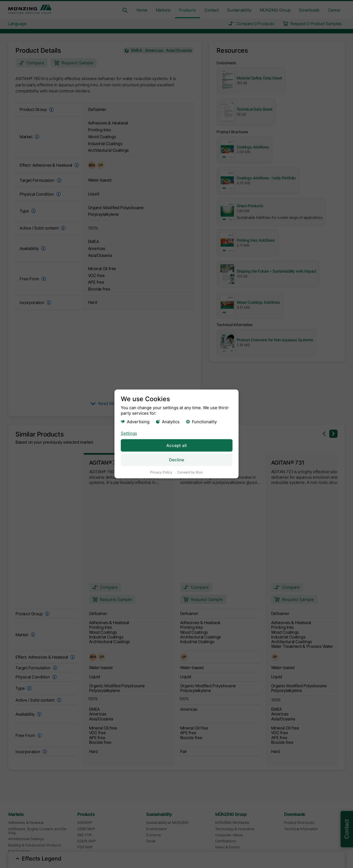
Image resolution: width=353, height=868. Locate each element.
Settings (129, 433)
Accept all (176, 445)
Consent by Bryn (190, 472)
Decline (177, 460)
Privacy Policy (161, 472)
